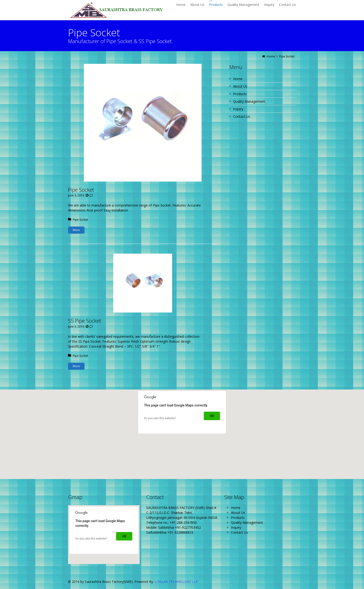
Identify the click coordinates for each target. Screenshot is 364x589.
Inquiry (238, 109)
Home (238, 79)
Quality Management (249, 101)
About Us (240, 86)
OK (212, 416)
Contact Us (242, 116)
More (76, 230)
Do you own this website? (160, 418)
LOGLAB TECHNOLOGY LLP (176, 582)
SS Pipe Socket (85, 321)
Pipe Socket (81, 190)
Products (240, 94)
